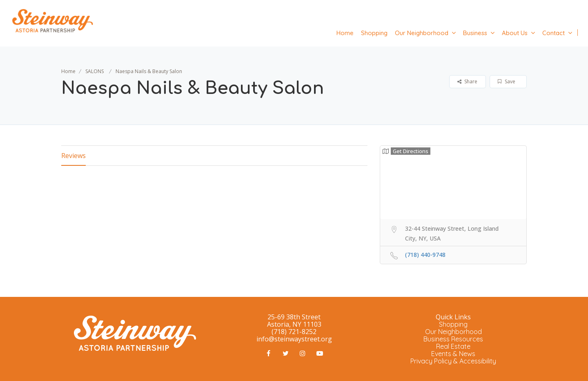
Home (345, 33)
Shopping (374, 33)
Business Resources (453, 339)
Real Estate (453, 346)
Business (475, 33)
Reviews (73, 156)
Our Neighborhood (422, 33)
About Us (515, 33)
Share (467, 81)
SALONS (95, 71)
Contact (553, 33)
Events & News (453, 354)
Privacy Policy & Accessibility (453, 361)
